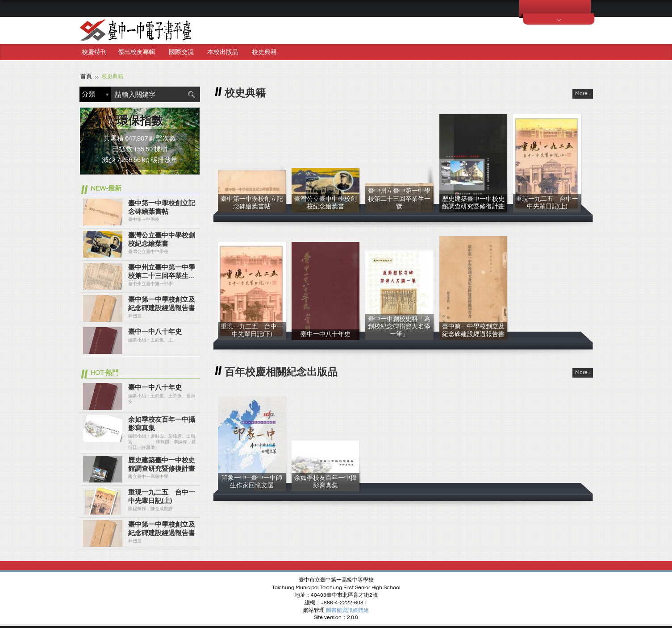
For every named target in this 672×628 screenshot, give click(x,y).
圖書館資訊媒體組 (347, 610)
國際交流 (181, 52)
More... (583, 93)
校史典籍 (264, 52)
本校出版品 (223, 52)
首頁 (86, 76)
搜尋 (191, 94)
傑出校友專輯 (137, 52)
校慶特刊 (94, 52)
